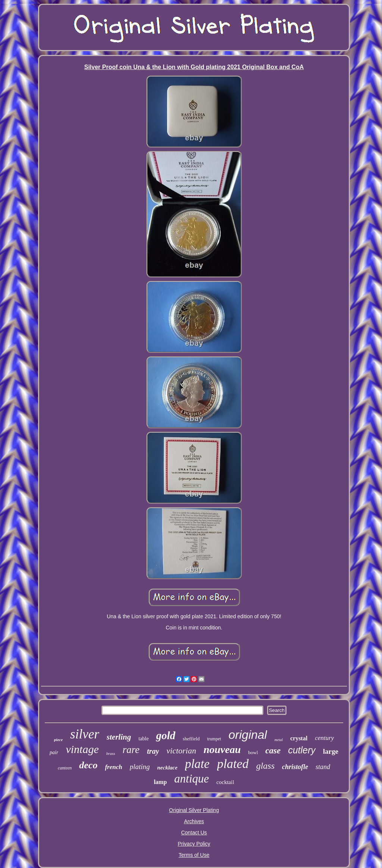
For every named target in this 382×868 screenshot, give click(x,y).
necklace (167, 768)
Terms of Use (194, 855)
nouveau (222, 749)
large (331, 751)
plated (233, 764)
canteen (65, 768)
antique (192, 779)
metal (279, 740)
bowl (253, 752)
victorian (181, 751)
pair (54, 752)
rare (131, 750)
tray (153, 751)
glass (265, 766)
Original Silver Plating (194, 810)
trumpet (214, 739)
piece (58, 740)
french (113, 767)
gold (166, 735)
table (143, 739)
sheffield (191, 739)
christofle (295, 767)
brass (111, 753)
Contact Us (194, 833)
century (324, 738)
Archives (194, 821)
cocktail (225, 782)
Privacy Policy (194, 844)
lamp (160, 782)
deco (88, 765)
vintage (82, 749)
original (248, 735)
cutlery (302, 750)
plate (197, 764)
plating (140, 767)
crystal (299, 738)
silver (85, 734)
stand (323, 767)
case (273, 751)
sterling (119, 737)
